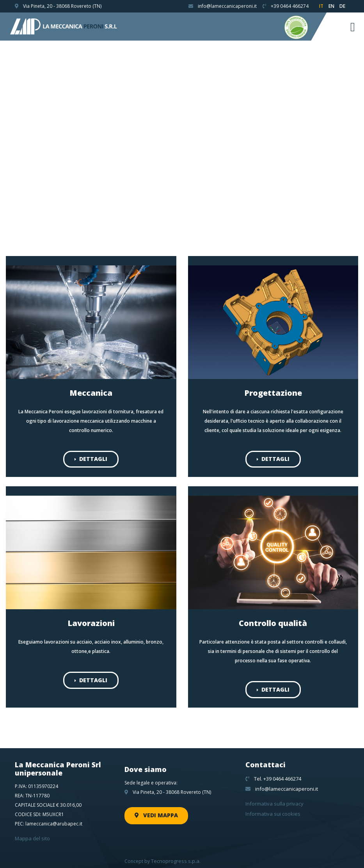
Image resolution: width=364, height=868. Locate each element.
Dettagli (91, 458)
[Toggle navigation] (353, 27)
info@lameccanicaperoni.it (280, 785)
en (331, 6)
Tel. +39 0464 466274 (273, 775)
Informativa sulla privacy (272, 799)
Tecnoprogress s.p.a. (174, 857)
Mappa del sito (31, 835)
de (342, 6)
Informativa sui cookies (271, 808)
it (321, 6)
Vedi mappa (153, 811)
